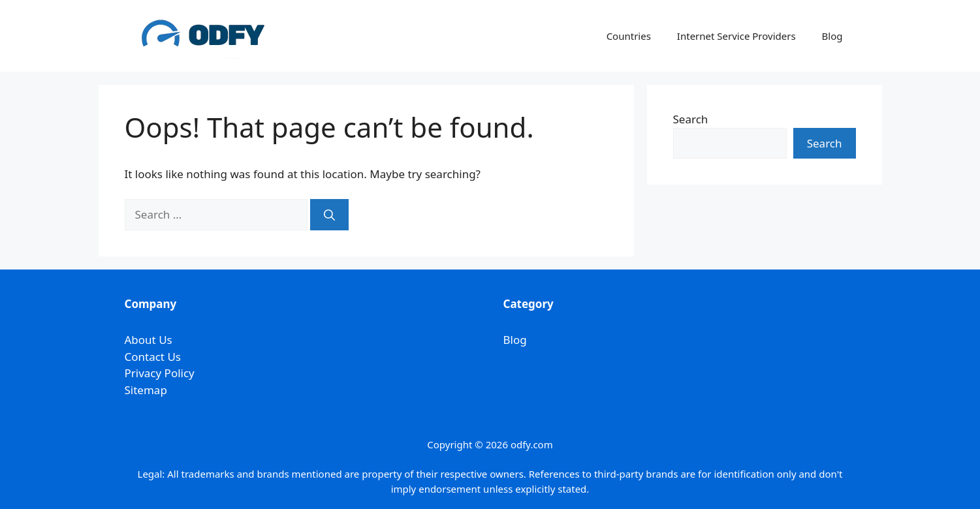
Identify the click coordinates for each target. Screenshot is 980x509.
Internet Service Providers (736, 36)
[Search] (329, 215)
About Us (149, 340)
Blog (832, 36)
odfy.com (532, 444)
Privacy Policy (160, 373)
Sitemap (146, 390)
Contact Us (153, 357)
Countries (629, 36)
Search (691, 119)
